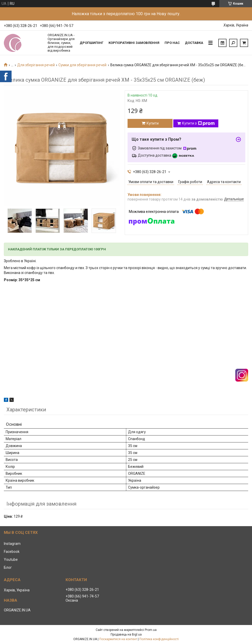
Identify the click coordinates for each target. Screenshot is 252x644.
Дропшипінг (92, 43)
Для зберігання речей (36, 65)
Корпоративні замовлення (134, 43)
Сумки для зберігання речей (82, 65)
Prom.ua (151, 630)
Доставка (194, 43)
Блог (8, 567)
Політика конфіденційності (159, 639)
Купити (153, 123)
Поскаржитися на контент (118, 639)
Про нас (172, 43)
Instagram (12, 544)
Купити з (198, 124)
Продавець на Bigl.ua (126, 634)
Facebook (12, 552)
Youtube (11, 560)
